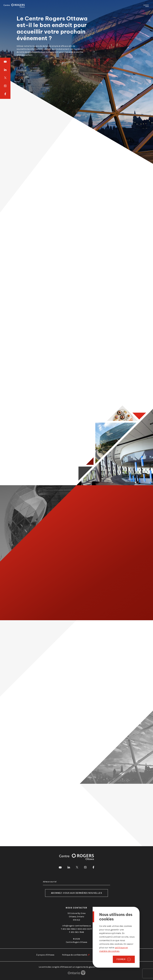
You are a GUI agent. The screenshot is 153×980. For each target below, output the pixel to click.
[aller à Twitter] (5, 78)
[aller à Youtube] (5, 62)
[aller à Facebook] (5, 94)
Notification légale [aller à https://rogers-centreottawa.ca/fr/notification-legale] (106, 955)
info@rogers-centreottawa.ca (76, 926)
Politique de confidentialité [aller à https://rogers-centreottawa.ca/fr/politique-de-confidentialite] (74, 955)
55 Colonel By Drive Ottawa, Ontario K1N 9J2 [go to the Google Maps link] (76, 917)
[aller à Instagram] (5, 86)
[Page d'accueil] (14, 6)
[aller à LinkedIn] (5, 70)
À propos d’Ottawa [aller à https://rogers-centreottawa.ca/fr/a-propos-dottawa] (45, 955)
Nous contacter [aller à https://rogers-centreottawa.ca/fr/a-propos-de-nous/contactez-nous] (76, 908)
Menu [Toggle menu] (146, 6)
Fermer (121, 959)
